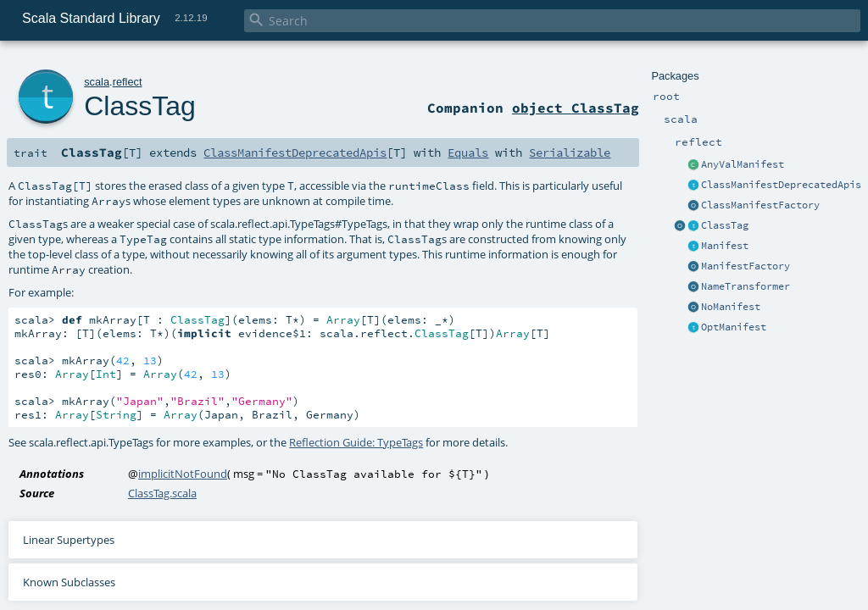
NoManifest (731, 307)
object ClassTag (576, 108)
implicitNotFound (183, 474)
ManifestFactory (746, 266)
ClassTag (725, 225)
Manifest (725, 246)
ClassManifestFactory (760, 205)
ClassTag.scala (162, 493)
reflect (128, 82)
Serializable (570, 152)
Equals (468, 152)
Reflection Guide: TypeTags (356, 442)
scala (97, 82)
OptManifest (734, 327)
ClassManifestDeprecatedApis (781, 185)
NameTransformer (746, 286)
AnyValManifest (743, 164)
